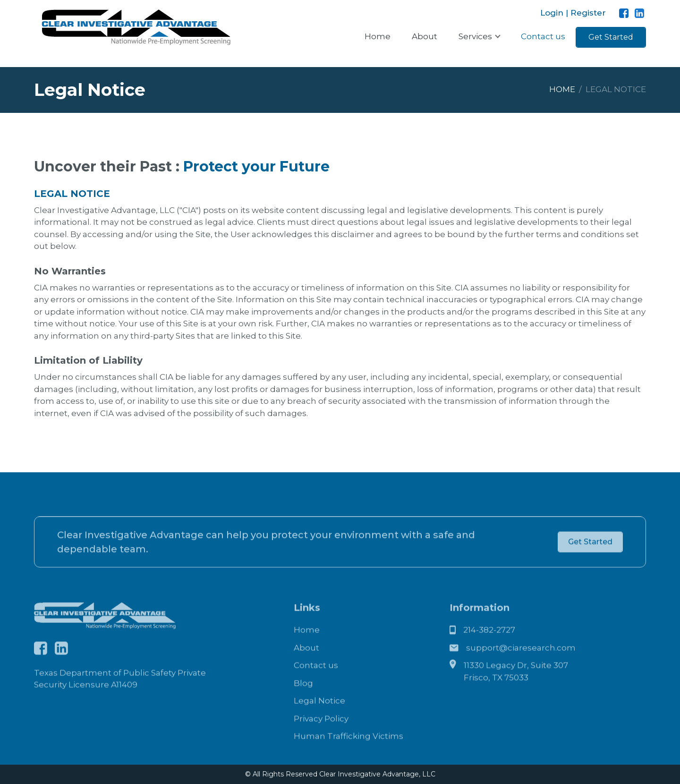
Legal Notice (319, 715)
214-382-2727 (489, 644)
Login (553, 13)
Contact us (543, 36)
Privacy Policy (321, 733)
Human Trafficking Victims (348, 750)
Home (378, 36)
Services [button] (476, 36)
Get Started (611, 37)
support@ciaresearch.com (521, 662)
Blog (303, 697)
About (425, 36)
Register (587, 13)
